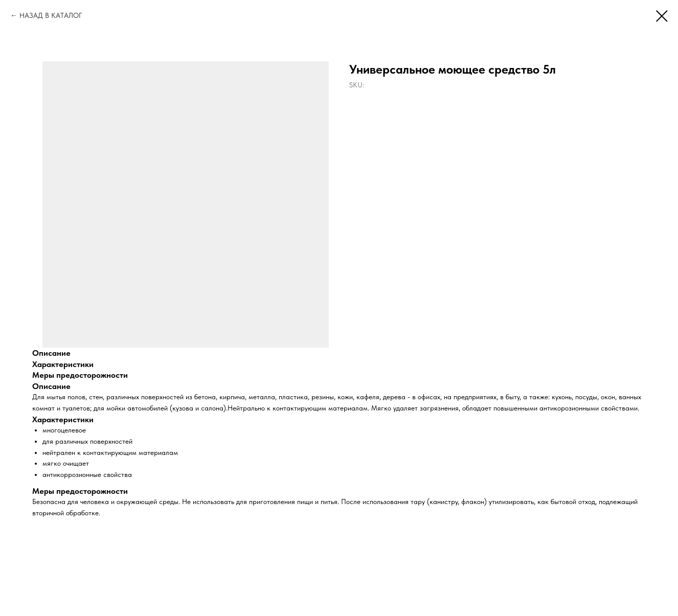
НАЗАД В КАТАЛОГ (51, 15)
